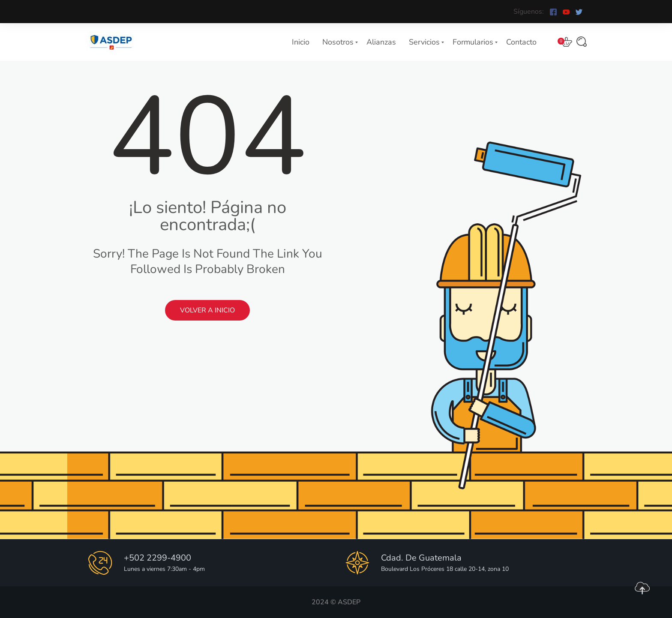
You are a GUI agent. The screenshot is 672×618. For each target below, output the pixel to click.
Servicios (424, 42)
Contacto (521, 42)
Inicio (301, 42)
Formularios (473, 42)
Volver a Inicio (207, 310)
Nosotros (338, 42)
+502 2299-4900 (157, 558)
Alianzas (381, 42)
